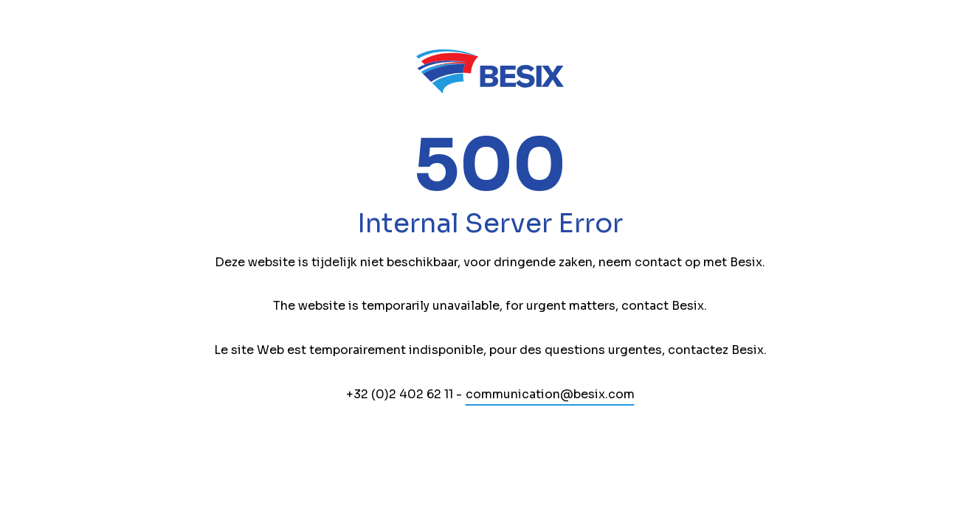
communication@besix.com (550, 394)
